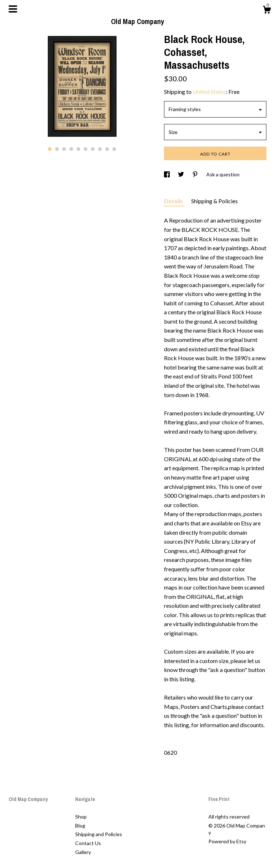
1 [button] (50, 149)
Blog (80, 826)
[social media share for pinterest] (196, 174)
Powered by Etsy (227, 841)
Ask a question (223, 174)
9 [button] (107, 149)
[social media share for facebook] (167, 174)
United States (209, 92)
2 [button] (57, 149)
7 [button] (93, 149)
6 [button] (86, 149)
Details (174, 201)
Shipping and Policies (99, 834)
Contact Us (88, 843)
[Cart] (267, 11)
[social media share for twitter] (182, 174)
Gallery (83, 852)
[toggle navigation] (13, 9)
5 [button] (78, 149)
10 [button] (114, 149)
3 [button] (64, 149)
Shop (81, 817)
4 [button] (71, 149)
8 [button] (100, 149)
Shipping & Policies (214, 201)
